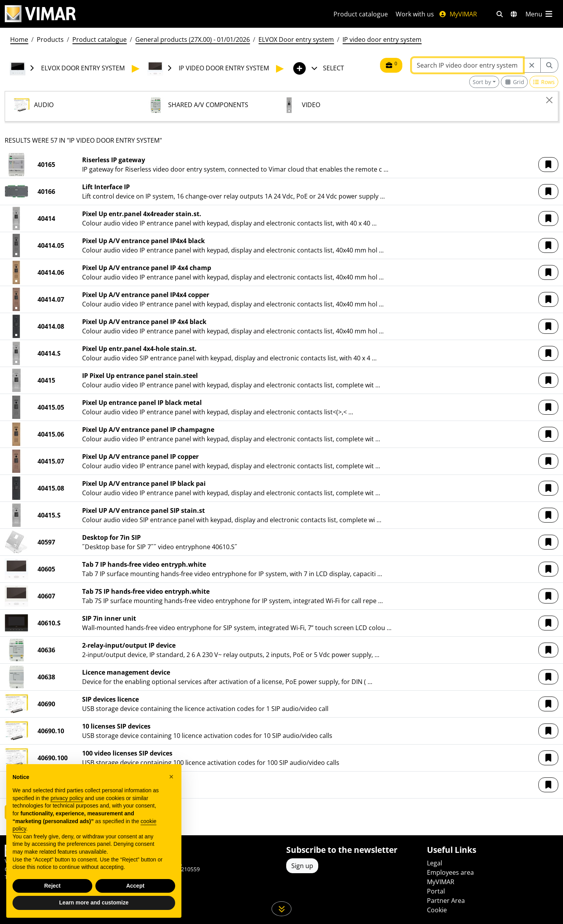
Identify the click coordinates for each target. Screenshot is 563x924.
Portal (436, 891)
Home (19, 39)
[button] (548, 165)
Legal (435, 863)
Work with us (415, 14)
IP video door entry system (382, 39)
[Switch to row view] (544, 82)
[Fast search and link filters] (500, 14)
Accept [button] (135, 886)
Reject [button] (52, 886)
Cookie (437, 910)
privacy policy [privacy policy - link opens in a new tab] (67, 798)
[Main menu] (540, 14)
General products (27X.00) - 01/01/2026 (193, 39)
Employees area (450, 872)
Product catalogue (361, 14)
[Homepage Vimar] (40, 14)
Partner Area (446, 901)
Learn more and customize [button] (94, 903)
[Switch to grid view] (514, 82)
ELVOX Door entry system (296, 39)
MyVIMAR (458, 14)
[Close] (549, 100)
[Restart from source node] (532, 65)
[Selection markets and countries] (514, 14)
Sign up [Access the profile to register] (302, 866)
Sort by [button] (482, 82)
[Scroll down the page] (282, 909)
